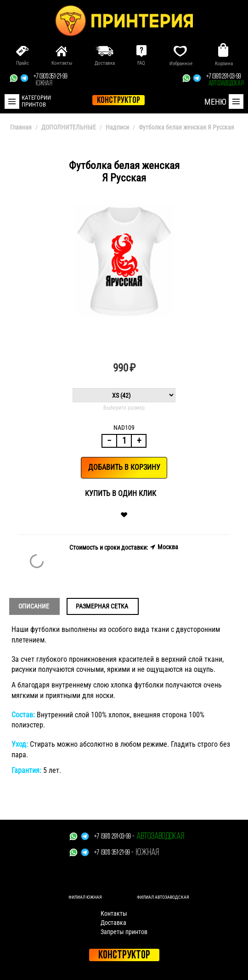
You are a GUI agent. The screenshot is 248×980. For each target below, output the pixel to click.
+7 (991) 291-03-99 (225, 80)
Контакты (114, 913)
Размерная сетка (102, 606)
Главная (21, 127)
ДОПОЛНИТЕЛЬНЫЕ (69, 127)
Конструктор (124, 955)
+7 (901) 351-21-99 (50, 80)
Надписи (117, 127)
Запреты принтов (124, 932)
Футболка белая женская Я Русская (186, 127)
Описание (34, 606)
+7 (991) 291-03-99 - (114, 837)
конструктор (118, 101)
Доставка (113, 923)
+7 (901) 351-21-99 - (114, 853)
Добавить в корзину (124, 467)
